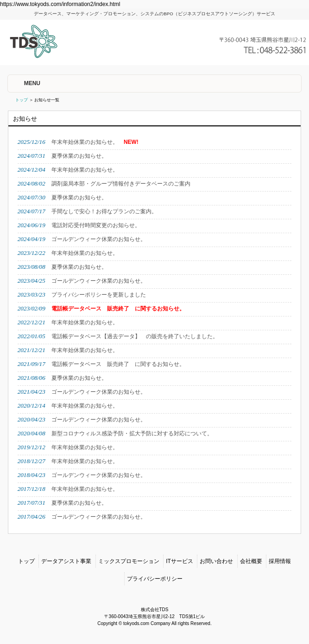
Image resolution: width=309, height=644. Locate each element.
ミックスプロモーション (129, 561)
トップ (22, 100)
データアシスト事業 (66, 561)
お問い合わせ (216, 561)
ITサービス (180, 561)
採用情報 (280, 561)
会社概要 (251, 561)
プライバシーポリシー (155, 579)
